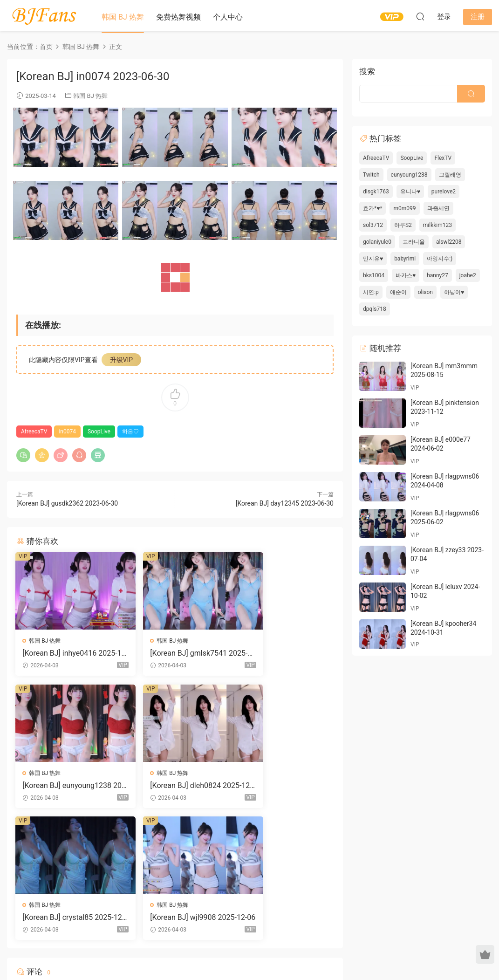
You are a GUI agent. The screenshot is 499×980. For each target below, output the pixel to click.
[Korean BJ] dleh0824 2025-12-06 (66, 786)
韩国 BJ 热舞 (123, 17)
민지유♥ (373, 259)
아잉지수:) (440, 259)
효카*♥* (373, 208)
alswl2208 (449, 242)
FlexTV (443, 158)
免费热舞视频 (178, 17)
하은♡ (130, 432)
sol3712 (373, 225)
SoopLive (99, 432)
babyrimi (405, 259)
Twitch (371, 175)
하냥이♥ (454, 292)
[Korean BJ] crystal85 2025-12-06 (175, 786)
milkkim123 (437, 225)
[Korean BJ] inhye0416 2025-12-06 (65, 653)
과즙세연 (438, 208)
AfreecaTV (34, 432)
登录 (183, 864)
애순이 (398, 292)
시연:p (371, 292)
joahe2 (468, 275)
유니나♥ (410, 192)
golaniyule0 (377, 242)
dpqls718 (375, 309)
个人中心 (228, 17)
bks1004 (374, 275)
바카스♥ (406, 275)
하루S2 (403, 225)
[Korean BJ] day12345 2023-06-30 (285, 503)
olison (425, 292)
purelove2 (444, 192)
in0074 (67, 432)
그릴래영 (450, 175)
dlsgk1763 (376, 192)
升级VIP (122, 360)
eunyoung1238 (409, 175)
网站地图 (338, 949)
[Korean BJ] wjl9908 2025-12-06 (283, 786)
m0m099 (404, 208)
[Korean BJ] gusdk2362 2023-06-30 (67, 503)
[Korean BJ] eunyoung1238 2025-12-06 (283, 653)
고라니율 (414, 242)
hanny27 (437, 275)
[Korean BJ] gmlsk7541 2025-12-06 (174, 653)
